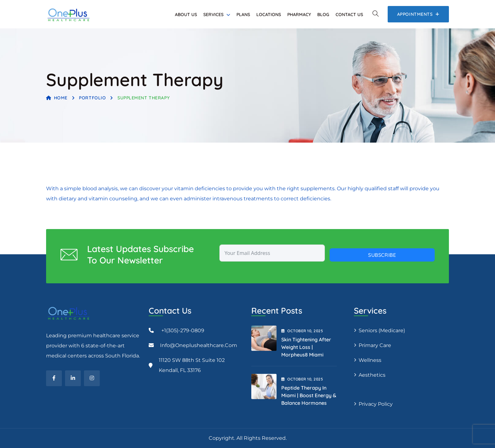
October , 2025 (302, 331)
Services (213, 15)
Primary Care (375, 345)
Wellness (370, 360)
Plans (243, 15)
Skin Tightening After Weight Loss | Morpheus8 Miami (306, 347)
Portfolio (92, 98)
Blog (323, 15)
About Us (186, 15)
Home (57, 98)
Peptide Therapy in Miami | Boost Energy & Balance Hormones (309, 395)
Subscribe (382, 255)
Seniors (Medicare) (382, 330)
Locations (269, 15)
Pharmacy (299, 15)
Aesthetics (372, 375)
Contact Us (349, 15)
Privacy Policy (376, 404)
